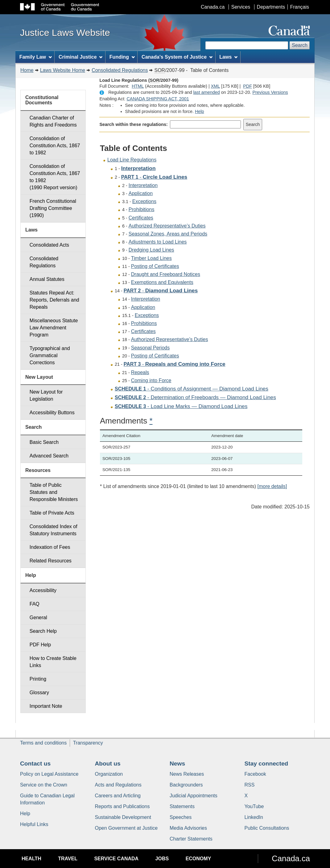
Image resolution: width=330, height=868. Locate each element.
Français (300, 7)
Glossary (39, 693)
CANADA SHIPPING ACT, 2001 (158, 99)
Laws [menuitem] (228, 57)
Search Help (43, 631)
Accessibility (43, 590)
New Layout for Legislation (46, 395)
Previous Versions (270, 92)
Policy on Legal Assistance (49, 774)
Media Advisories (188, 828)
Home (27, 70)
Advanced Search (49, 456)
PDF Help (40, 645)
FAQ (35, 604)
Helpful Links (34, 824)
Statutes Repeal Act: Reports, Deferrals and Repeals (54, 300)
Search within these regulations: (134, 124)
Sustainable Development (123, 817)
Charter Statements (191, 839)
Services (241, 7)
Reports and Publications (122, 806)
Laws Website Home (63, 70)
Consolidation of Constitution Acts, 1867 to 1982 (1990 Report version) (55, 177)
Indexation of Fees (50, 547)
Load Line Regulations (132, 160)
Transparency (88, 743)
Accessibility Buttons (52, 413)
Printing (38, 679)
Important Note (46, 706)
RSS (250, 785)
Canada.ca (213, 7)
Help (200, 111)
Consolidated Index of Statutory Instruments (54, 530)
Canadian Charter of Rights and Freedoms (53, 121)
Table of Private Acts (52, 513)
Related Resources (51, 561)
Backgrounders (186, 785)
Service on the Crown (44, 785)
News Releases (187, 774)
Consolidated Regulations (120, 70)
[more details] (272, 486)
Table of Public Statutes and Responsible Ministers (54, 492)
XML (216, 86)
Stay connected (266, 764)
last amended (206, 92)
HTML (138, 86)
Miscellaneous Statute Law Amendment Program (54, 328)
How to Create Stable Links (53, 662)
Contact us (35, 764)
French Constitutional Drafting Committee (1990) (53, 208)
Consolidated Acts (49, 245)
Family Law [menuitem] (36, 57)
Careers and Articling (118, 796)
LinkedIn (254, 817)
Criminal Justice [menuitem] (80, 57)
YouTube (254, 806)
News (177, 764)
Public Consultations (267, 828)
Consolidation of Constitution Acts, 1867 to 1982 (55, 146)
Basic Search (44, 442)
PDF (247, 86)
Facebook (255, 774)
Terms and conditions (43, 743)
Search (300, 45)
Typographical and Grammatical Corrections (50, 355)
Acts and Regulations (118, 785)
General (38, 618)
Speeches (181, 817)
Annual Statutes (47, 279)
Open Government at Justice (126, 828)
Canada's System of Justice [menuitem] (177, 57)
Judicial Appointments (194, 796)
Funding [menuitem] (122, 57)
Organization (109, 774)
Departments (271, 7)
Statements (182, 806)
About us (108, 764)
